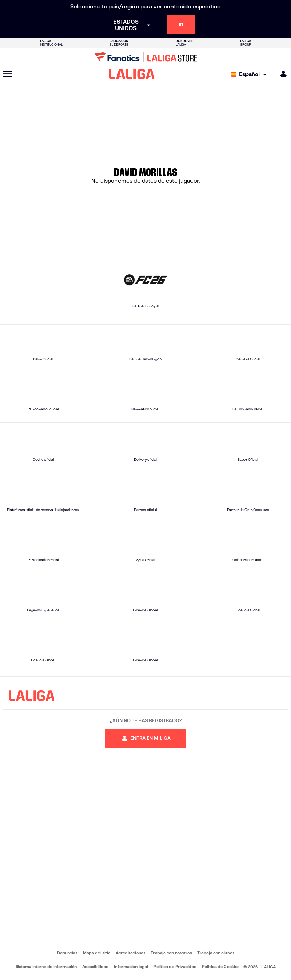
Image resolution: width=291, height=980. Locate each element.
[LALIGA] (132, 74)
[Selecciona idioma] (250, 74)
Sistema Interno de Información (46, 967)
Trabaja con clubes (216, 953)
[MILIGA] (281, 74)
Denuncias (67, 953)
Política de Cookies (221, 967)
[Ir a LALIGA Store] (145, 57)
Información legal (131, 967)
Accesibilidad (95, 967)
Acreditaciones (131, 953)
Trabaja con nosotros (171, 953)
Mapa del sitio (97, 953)
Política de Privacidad (175, 967)
